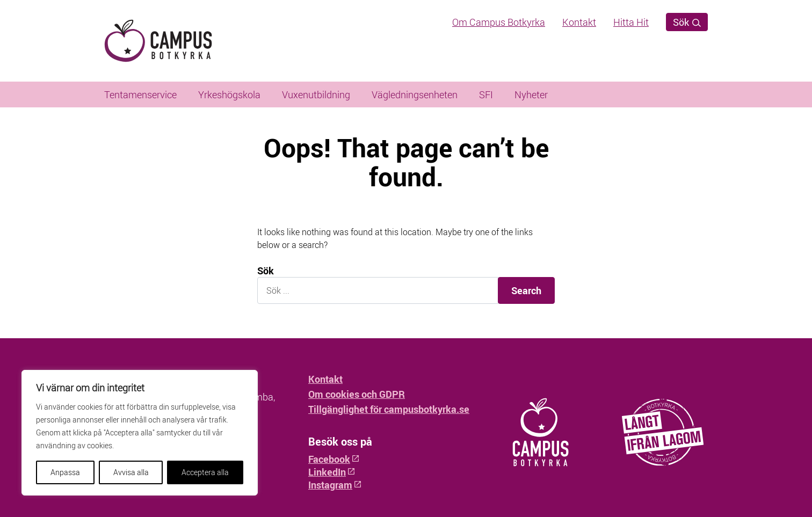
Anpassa (65, 472)
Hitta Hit (631, 22)
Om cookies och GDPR (357, 394)
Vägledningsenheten (415, 94)
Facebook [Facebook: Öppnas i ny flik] (334, 459)
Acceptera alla (205, 472)
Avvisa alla (131, 472)
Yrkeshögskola (229, 94)
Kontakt (579, 22)
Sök (687, 22)
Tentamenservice (140, 94)
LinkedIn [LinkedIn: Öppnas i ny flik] (332, 472)
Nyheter (531, 94)
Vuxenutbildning (316, 94)
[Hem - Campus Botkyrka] (176, 41)
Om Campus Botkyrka (499, 22)
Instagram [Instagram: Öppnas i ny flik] (335, 485)
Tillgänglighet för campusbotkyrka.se (389, 409)
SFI (486, 94)
